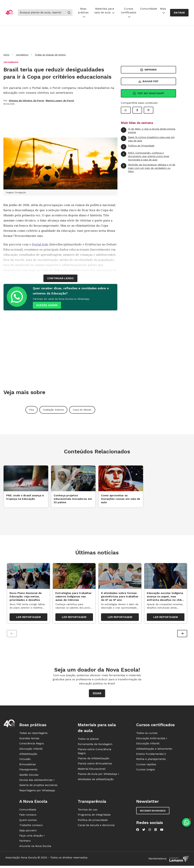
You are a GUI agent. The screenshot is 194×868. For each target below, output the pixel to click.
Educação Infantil (31, 750)
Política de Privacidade (138, 147)
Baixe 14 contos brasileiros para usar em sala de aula (148, 139)
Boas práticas (83, 13)
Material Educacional (92, 770)
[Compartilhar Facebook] (137, 110)
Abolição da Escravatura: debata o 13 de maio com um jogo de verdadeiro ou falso (148, 168)
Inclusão (25, 760)
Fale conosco (28, 816)
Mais (163, 11)
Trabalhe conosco (31, 826)
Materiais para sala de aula (105, 11)
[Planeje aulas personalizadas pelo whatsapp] (186, 822)
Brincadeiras (28, 765)
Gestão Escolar (29, 776)
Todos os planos (88, 740)
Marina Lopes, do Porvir (60, 101)
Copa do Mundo (82, 410)
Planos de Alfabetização (93, 760)
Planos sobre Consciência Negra (95, 752)
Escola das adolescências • (37, 781)
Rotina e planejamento (151, 760)
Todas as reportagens (33, 734)
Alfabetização (28, 755)
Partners (25, 842)
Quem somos (28, 821)
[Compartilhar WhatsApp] (126, 110)
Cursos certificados (129, 13)
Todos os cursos (147, 734)
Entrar (179, 13)
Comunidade (149, 9)
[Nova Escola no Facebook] (138, 831)
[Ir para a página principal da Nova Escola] (10, 13)
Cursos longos (146, 771)
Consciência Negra (32, 745)
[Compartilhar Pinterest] (149, 110)
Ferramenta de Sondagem (95, 745)
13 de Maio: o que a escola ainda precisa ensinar (148, 130)
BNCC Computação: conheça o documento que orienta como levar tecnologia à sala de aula (145, 156)
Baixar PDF (149, 81)
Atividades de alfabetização (96, 780)
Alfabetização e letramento (154, 750)
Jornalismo (22, 55)
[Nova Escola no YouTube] (162, 831)
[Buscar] (42, 13)
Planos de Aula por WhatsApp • (98, 775)
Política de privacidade (93, 821)
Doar (97, 695)
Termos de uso (88, 811)
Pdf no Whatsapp (148, 93)
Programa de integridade (94, 816)
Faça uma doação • (32, 837)
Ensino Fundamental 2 (151, 755)
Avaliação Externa (53, 410)
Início (6, 55)
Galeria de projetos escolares (38, 786)
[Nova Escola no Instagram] (150, 831)
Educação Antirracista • (152, 739)
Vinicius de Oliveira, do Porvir (26, 101)
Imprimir (148, 70)
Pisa (32, 410)
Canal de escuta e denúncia (96, 826)
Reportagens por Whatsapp (37, 792)
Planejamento (28, 771)
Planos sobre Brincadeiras (95, 765)
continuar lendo (60, 278)
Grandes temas (29, 739)
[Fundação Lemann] (179, 860)
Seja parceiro (28, 832)
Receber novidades (153, 812)
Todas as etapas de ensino (50, 55)
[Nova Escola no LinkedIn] (156, 831)
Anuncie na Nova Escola (35, 847)
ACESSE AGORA (47, 305)
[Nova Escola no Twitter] (144, 831)
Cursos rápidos (146, 765)
